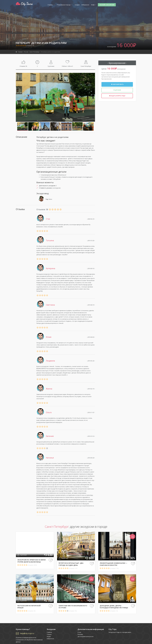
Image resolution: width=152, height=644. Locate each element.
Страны (51, 5)
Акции (49, 637)
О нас (79, 632)
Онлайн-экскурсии (107, 5)
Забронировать (117, 84)
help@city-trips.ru (27, 633)
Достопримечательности (85, 637)
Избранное (85, 5)
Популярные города (65, 5)
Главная (49, 632)
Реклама (80, 634)
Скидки (77, 5)
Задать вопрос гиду (117, 96)
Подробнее (117, 90)
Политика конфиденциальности (26, 638)
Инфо (94, 5)
